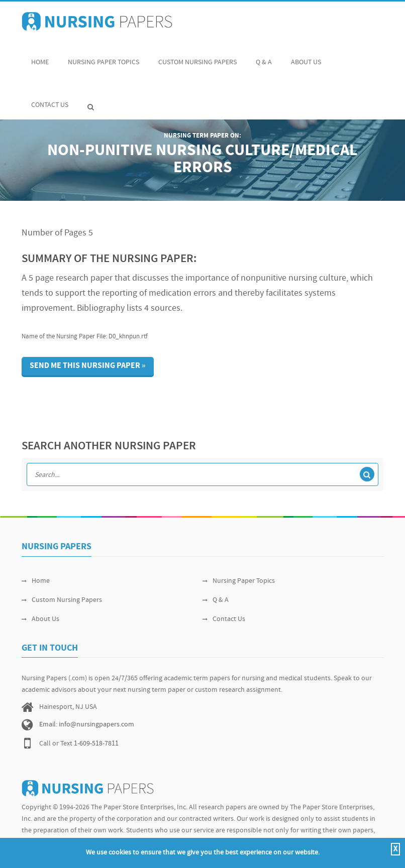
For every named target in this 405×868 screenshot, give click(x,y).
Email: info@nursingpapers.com (87, 725)
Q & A (264, 57)
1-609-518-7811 (96, 744)
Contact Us (50, 100)
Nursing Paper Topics (104, 57)
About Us (306, 57)
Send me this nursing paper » (88, 366)
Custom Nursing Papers (197, 57)
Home (40, 57)
